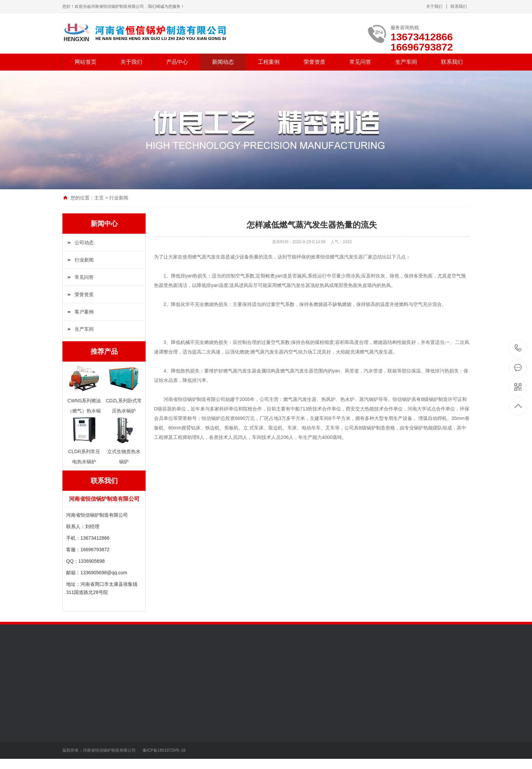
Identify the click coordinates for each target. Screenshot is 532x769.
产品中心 (177, 62)
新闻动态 (223, 62)
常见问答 (360, 62)
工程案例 (269, 62)
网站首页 (85, 62)
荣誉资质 (315, 62)
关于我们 (434, 6)
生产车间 (406, 62)
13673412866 (518, 348)
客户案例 (84, 312)
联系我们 (459, 6)
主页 (99, 198)
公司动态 (84, 243)
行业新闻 (84, 260)
